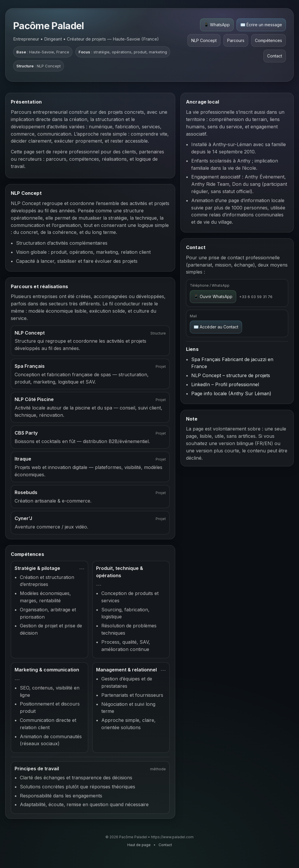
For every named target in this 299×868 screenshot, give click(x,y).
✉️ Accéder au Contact (216, 327)
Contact (275, 56)
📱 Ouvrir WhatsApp (213, 296)
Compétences (268, 40)
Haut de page (139, 845)
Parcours (236, 40)
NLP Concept (204, 40)
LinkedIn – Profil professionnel (225, 384)
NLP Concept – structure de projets (231, 375)
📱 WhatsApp (217, 25)
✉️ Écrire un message (261, 25)
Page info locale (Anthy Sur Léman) (231, 393)
